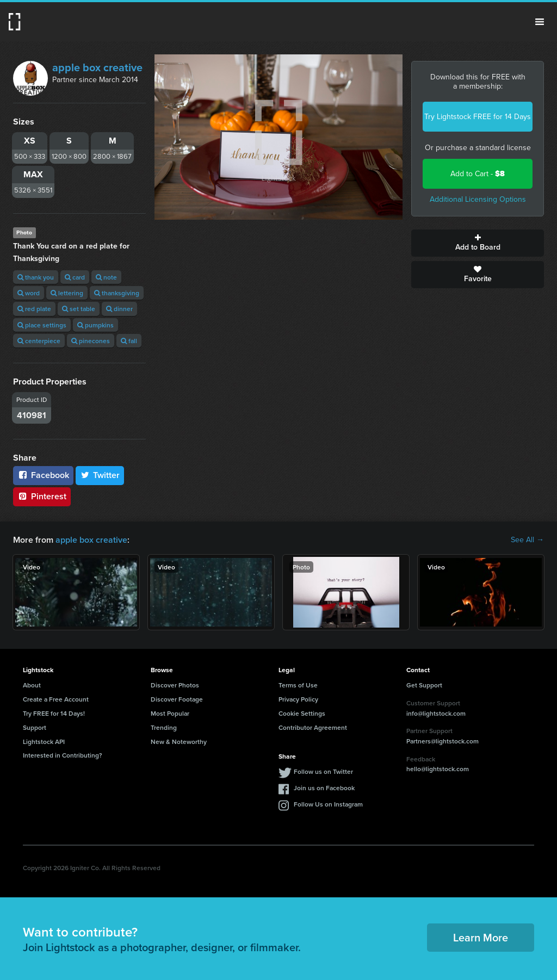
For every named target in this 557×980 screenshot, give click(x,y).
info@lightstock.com (436, 713)
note (106, 277)
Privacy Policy (298, 699)
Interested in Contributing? (63, 755)
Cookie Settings (302, 713)
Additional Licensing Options (478, 199)
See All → (527, 540)
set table (79, 309)
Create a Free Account (56, 699)
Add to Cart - (478, 174)
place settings (42, 325)
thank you (36, 277)
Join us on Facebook (324, 788)
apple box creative (97, 67)
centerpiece (39, 341)
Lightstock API (44, 742)
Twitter (100, 475)
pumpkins (95, 325)
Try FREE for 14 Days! (54, 713)
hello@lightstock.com (438, 769)
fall (129, 341)
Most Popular (170, 713)
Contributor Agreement (313, 727)
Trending (164, 727)
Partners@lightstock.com (442, 741)
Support (35, 727)
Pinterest (42, 496)
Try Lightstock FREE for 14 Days (478, 117)
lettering (67, 293)
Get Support (424, 685)
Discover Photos (175, 685)
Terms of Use (298, 685)
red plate (34, 309)
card (75, 277)
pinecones (91, 341)
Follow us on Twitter (323, 771)
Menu (540, 22)
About (32, 685)
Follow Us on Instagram (328, 804)
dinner (119, 309)
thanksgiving (117, 293)
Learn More (481, 937)
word (29, 293)
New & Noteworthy (179, 742)
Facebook (43, 475)
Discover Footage (177, 699)
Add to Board (478, 243)
